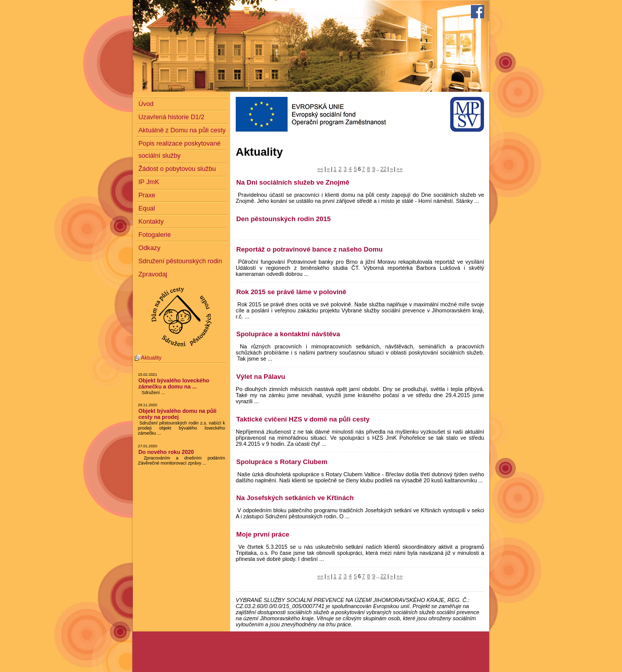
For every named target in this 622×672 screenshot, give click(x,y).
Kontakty (151, 221)
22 (383, 169)
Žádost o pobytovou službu (177, 169)
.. (378, 169)
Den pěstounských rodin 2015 (283, 219)
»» (399, 169)
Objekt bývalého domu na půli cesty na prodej (177, 414)
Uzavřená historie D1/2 (171, 117)
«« (320, 169)
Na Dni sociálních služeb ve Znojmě (293, 182)
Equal (147, 208)
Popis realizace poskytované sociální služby (179, 149)
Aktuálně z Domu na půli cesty (182, 130)
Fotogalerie (155, 235)
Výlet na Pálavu (261, 377)
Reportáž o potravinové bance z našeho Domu (309, 249)
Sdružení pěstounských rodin (180, 261)
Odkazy (149, 248)
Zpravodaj (153, 274)
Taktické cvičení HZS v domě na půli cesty (303, 419)
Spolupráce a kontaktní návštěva (288, 334)
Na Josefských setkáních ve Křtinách (295, 498)
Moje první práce (263, 534)
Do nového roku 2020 (166, 452)
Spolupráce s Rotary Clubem (282, 462)
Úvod (146, 104)
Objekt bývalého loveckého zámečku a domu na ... (174, 383)
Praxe (147, 195)
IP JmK (149, 182)
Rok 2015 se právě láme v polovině (291, 292)
